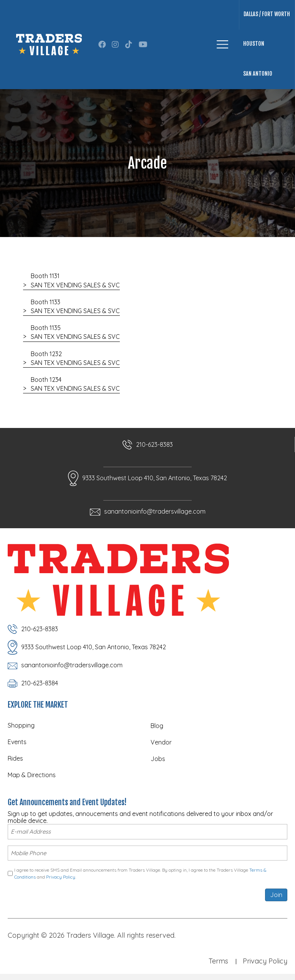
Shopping (21, 725)
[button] (102, 45)
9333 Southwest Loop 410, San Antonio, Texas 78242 (155, 478)
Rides (15, 758)
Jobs (158, 759)
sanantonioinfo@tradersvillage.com (155, 511)
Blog (157, 726)
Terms (218, 959)
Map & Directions (32, 775)
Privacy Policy (61, 875)
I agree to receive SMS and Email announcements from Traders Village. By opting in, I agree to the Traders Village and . (140, 872)
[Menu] (222, 44)
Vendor (161, 742)
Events (17, 742)
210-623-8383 (154, 444)
